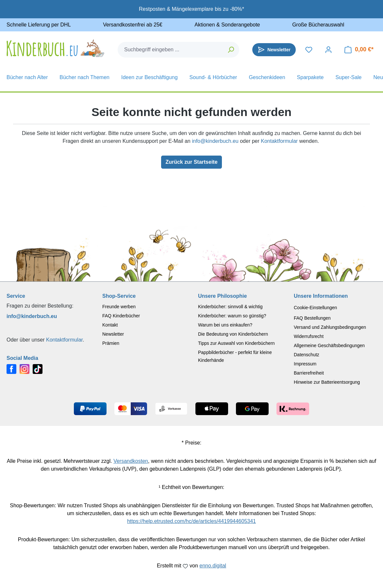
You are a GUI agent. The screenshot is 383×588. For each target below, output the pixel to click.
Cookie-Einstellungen (315, 308)
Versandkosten (131, 461)
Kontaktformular (279, 141)
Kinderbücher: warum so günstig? (232, 316)
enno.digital (213, 566)
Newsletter (113, 334)
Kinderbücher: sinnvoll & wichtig (230, 307)
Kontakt (110, 325)
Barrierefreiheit (309, 373)
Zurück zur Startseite (191, 162)
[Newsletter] (274, 50)
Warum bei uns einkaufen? (225, 325)
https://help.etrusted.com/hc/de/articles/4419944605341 (191, 521)
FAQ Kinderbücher (121, 316)
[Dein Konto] (328, 50)
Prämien (111, 343)
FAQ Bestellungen (312, 318)
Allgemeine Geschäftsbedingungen (329, 345)
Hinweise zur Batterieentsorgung (327, 382)
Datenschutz (307, 355)
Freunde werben (119, 307)
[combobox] (171, 50)
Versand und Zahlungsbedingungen (330, 327)
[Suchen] (231, 50)
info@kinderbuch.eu (215, 141)
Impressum (305, 364)
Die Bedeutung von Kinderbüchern (233, 334)
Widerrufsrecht (309, 336)
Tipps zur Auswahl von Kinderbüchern (236, 343)
